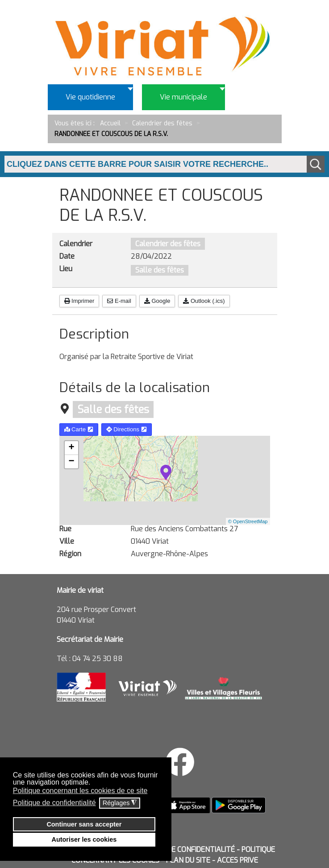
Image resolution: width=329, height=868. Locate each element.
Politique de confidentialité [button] (54, 803)
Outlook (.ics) (204, 301)
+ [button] (71, 448)
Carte (79, 429)
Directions (127, 429)
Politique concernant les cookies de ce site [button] (80, 791)
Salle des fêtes (160, 270)
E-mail (119, 301)
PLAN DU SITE (188, 860)
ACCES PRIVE (237, 860)
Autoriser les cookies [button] (84, 839)
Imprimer (79, 301)
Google (157, 301)
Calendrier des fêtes (168, 244)
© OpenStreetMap (248, 521)
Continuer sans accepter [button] (84, 824)
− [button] (71, 462)
